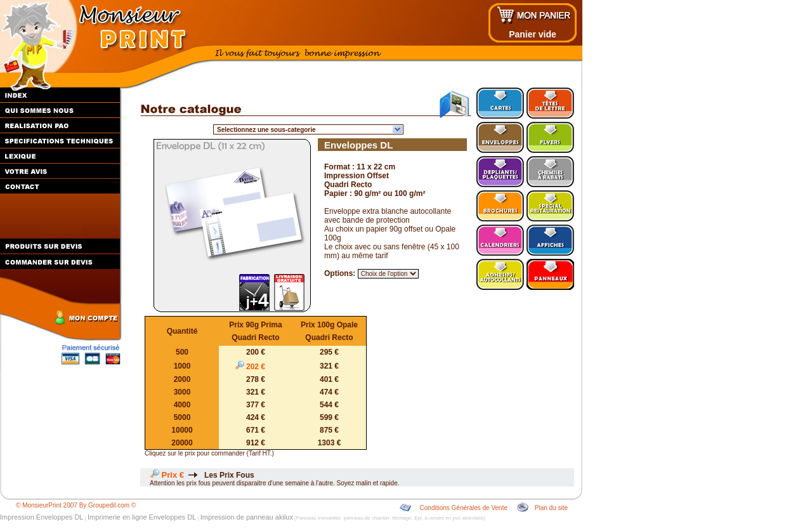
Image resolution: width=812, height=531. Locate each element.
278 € (256, 379)
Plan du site (551, 508)
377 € (256, 405)
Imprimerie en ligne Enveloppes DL (142, 517)
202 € (256, 367)
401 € (329, 379)
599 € (329, 417)
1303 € (330, 443)
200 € (256, 352)
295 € (329, 352)
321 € (329, 366)
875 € (329, 430)
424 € (256, 417)
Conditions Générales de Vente (464, 508)
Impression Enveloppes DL (42, 517)
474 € (329, 392)
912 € (256, 443)
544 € (329, 405)
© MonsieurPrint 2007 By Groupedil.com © (76, 505)
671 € (256, 430)
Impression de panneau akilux (247, 517)
